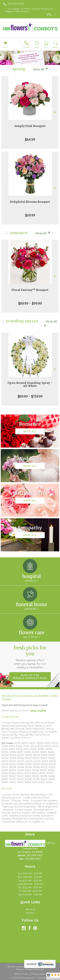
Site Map (42, 978)
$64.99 (30, 139)
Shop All (39, 69)
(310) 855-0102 (16, 4)
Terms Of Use (21, 974)
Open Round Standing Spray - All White (30, 384)
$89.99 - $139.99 (30, 396)
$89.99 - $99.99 (30, 303)
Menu (5, 47)
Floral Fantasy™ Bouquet (30, 290)
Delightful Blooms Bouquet (30, 202)
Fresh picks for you (30, 657)
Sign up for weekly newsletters (30, 677)
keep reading (38, 710)
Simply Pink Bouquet (30, 126)
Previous (5, 112)
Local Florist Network (24, 978)
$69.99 (30, 215)
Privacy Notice (39, 974)
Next (55, 112)
